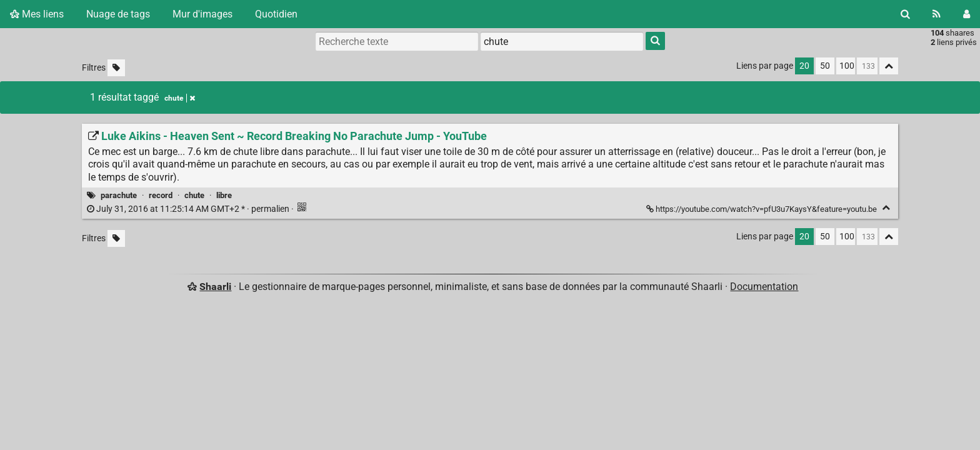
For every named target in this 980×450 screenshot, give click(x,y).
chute (194, 195)
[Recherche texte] (397, 41)
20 (804, 66)
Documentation (764, 287)
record (161, 195)
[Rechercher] (905, 14)
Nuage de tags (118, 14)
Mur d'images (202, 14)
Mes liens (37, 14)
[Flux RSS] (937, 14)
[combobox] (562, 41)
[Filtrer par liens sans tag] (116, 68)
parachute (119, 195)
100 (847, 66)
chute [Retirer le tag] (180, 98)
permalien (189, 209)
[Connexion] (967, 14)
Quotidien (276, 14)
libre (224, 195)
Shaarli (215, 287)
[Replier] (886, 208)
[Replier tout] (889, 66)
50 (825, 66)
